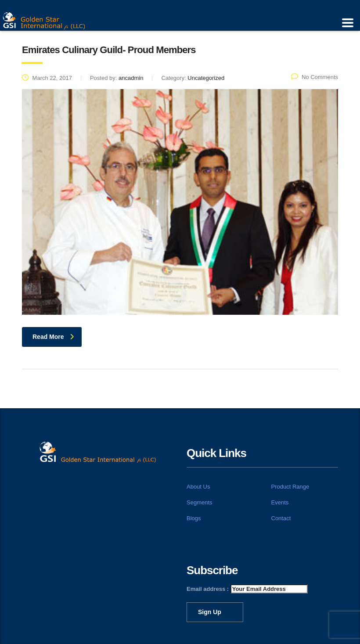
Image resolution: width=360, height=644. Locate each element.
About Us (198, 487)
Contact (281, 518)
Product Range (290, 487)
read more (53, 337)
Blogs (194, 518)
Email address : (247, 589)
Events (280, 502)
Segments (200, 502)
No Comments (315, 77)
